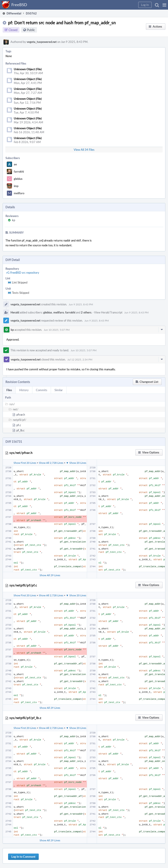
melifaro (19, 193)
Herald (15, 312)
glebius (18, 179)
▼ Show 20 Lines (76, 463)
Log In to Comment (23, 857)
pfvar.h (21, 415)
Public (31, 30)
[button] (164, 5)
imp (16, 186)
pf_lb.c (20, 430)
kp (14, 220)
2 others (86, 312)
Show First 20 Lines (25, 463)
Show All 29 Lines (50, 575)
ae (15, 164)
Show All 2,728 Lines (51, 463)
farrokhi (19, 171)
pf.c (19, 425)
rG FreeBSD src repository (23, 273)
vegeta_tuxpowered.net (42, 42)
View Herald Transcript (108, 312)
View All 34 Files (84, 150)
